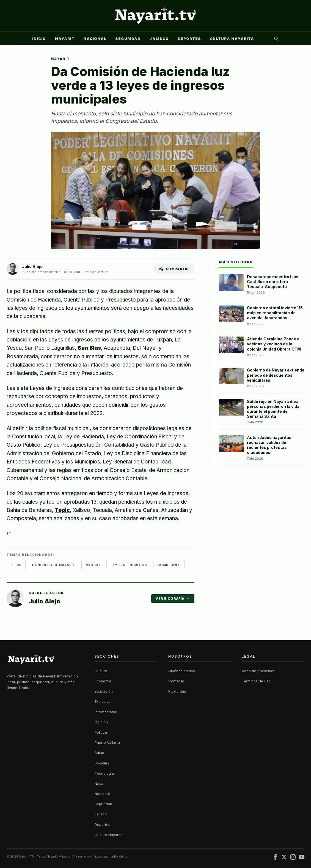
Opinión (101, 722)
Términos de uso (256, 681)
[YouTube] (302, 858)
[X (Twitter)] (284, 858)
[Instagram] (293, 858)
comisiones (169, 565)
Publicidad (177, 691)
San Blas (89, 348)
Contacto (176, 681)
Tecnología (104, 773)
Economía (103, 681)
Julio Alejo (32, 266)
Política (101, 732)
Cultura (101, 671)
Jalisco (159, 39)
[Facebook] (275, 858)
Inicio (39, 39)
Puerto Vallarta (107, 742)
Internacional (106, 712)
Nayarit (65, 39)
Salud (99, 753)
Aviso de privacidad (259, 671)
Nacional (95, 39)
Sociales (102, 763)
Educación (104, 691)
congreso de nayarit (53, 565)
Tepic (62, 510)
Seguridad (128, 39)
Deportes (189, 39)
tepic (16, 565)
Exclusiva (103, 701)
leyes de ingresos (129, 565)
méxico (93, 565)
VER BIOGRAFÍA (173, 599)
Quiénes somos (182, 671)
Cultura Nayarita (232, 39)
